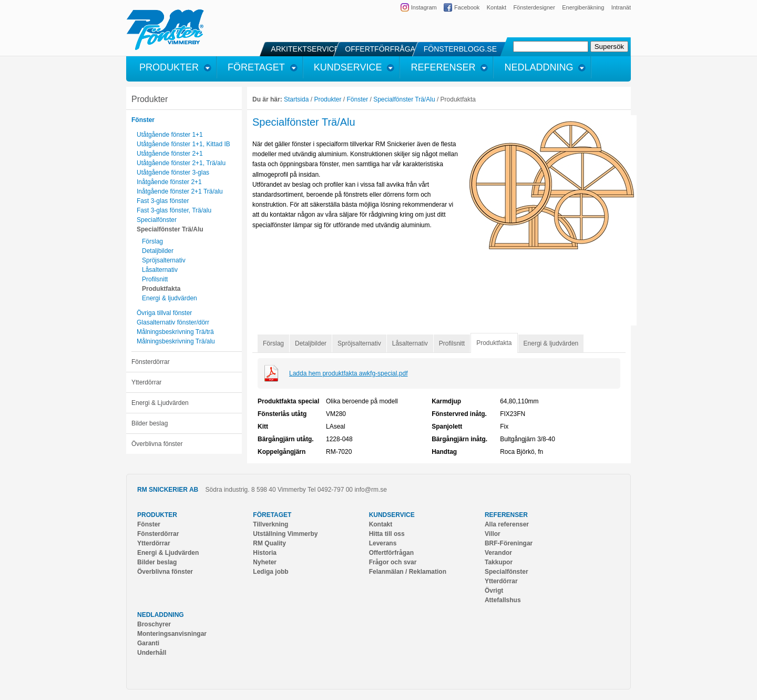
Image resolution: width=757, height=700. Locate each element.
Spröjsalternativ (164, 260)
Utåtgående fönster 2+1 (170, 154)
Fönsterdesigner (534, 7)
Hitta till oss (387, 534)
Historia (265, 553)
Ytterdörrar (146, 382)
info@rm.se (371, 490)
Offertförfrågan (391, 553)
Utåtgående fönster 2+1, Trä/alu (181, 163)
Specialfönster (157, 220)
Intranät (621, 7)
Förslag (152, 241)
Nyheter (265, 562)
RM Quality (269, 543)
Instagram (424, 7)
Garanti (148, 643)
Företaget (272, 515)
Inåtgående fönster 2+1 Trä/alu (180, 191)
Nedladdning (161, 615)
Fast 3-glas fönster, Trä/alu (174, 210)
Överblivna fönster (157, 444)
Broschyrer (154, 624)
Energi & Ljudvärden (160, 403)
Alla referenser (507, 524)
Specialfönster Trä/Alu (170, 229)
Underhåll (152, 653)
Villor (493, 534)
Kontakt (497, 7)
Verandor (498, 553)
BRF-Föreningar (509, 543)
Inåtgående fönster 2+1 (169, 182)
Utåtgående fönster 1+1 (170, 135)
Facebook (467, 7)
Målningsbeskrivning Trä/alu (176, 341)
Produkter (150, 99)
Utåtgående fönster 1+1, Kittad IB (183, 144)
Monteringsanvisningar (172, 634)
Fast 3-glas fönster (163, 201)
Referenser (506, 515)
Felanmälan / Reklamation (408, 572)
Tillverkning (270, 524)
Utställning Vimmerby (285, 534)
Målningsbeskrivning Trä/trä (175, 332)
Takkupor (499, 562)
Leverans (383, 543)
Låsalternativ (160, 270)
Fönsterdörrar (151, 362)
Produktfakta (161, 289)
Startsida (296, 99)
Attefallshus (503, 600)
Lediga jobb (270, 572)
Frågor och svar (393, 562)
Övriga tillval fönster (164, 313)
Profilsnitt (155, 279)
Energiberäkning (583, 7)
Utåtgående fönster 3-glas (173, 173)
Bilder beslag (150, 423)
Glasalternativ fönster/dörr (173, 322)
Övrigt (494, 591)
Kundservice (392, 515)
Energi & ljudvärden (170, 298)
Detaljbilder (158, 251)
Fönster (143, 120)
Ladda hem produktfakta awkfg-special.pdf (348, 373)
